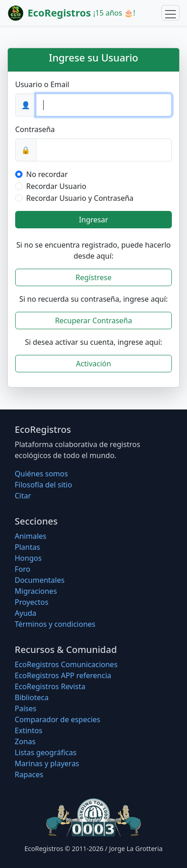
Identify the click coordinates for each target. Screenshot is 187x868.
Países (25, 708)
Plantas (27, 547)
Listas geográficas (45, 752)
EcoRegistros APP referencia (63, 675)
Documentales (40, 580)
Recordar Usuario (56, 186)
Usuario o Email (42, 84)
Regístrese (93, 277)
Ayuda (25, 613)
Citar (23, 496)
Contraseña (35, 129)
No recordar (47, 174)
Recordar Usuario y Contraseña (80, 198)
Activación (93, 364)
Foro (23, 569)
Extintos (28, 730)
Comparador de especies (57, 719)
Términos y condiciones (55, 624)
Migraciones (36, 591)
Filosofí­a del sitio (43, 485)
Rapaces (29, 774)
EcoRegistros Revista (50, 686)
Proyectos (31, 602)
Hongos (28, 558)
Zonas (25, 741)
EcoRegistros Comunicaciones (66, 664)
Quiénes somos (41, 474)
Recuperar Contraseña (94, 321)
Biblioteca (32, 697)
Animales (31, 536)
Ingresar (94, 220)
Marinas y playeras (47, 763)
